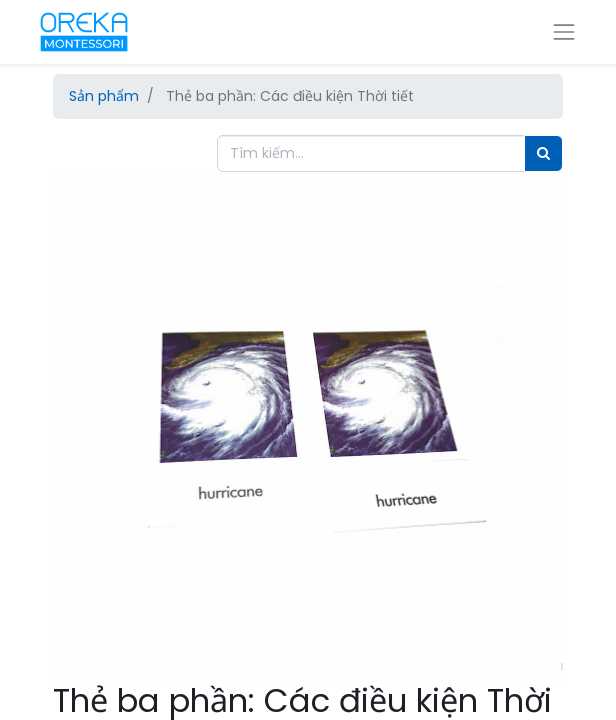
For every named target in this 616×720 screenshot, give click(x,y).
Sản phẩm (104, 96)
